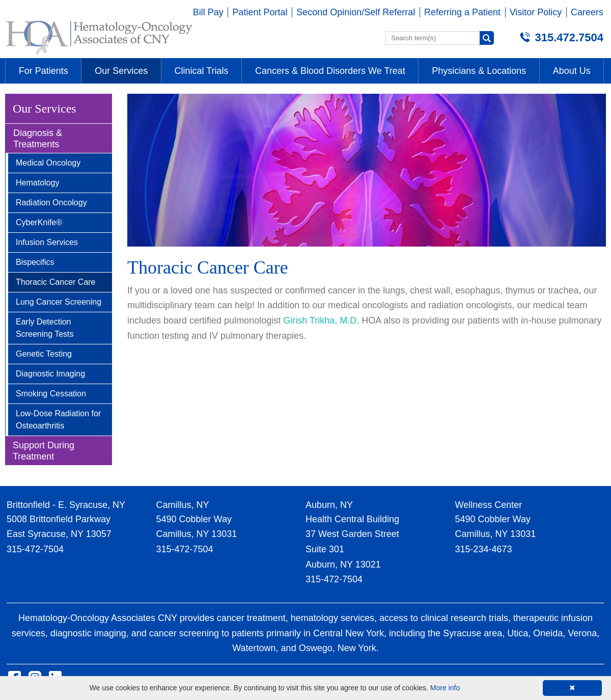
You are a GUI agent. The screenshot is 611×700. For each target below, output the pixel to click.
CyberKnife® (39, 222)
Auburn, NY (329, 505)
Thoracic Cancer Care (56, 282)
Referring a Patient (462, 12)
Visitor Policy (536, 12)
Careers (587, 12)
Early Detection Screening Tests (45, 328)
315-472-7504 (35, 549)
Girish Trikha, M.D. (321, 320)
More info (445, 688)
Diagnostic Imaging (50, 374)
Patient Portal (260, 12)
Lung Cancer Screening (59, 302)
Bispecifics (35, 262)
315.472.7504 (569, 37)
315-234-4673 (484, 549)
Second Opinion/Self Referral (356, 12)
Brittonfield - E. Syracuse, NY (66, 505)
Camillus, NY (183, 505)
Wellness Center (489, 505)
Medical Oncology (48, 163)
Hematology (37, 183)
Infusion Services (47, 242)
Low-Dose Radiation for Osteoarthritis (58, 420)
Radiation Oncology (51, 203)
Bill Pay (208, 12)
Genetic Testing (44, 354)
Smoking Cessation (51, 394)
